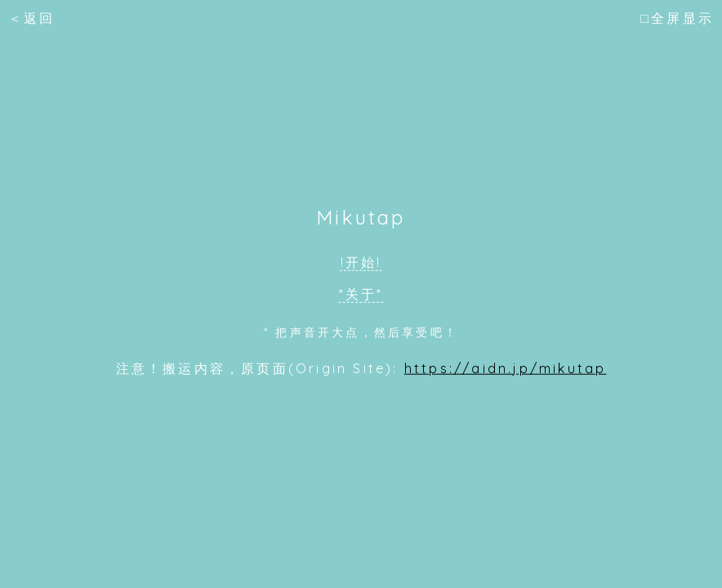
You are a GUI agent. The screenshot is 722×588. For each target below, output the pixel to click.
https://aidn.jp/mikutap (506, 367)
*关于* (361, 294)
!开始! (361, 262)
